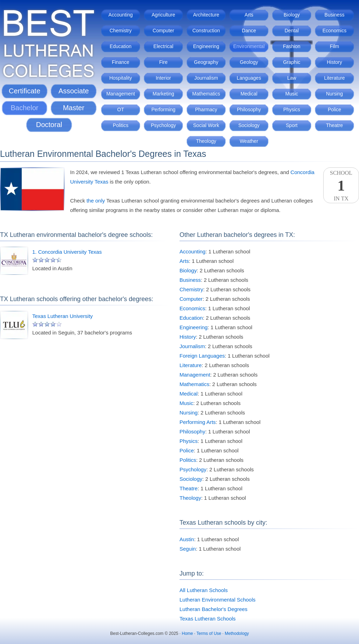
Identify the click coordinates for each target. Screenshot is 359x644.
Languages (249, 78)
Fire (163, 62)
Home (188, 633)
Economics (334, 31)
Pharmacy (206, 109)
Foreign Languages (202, 356)
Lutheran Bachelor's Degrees (214, 609)
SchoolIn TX (341, 186)
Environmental (249, 46)
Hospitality (121, 78)
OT (120, 109)
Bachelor (25, 108)
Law (292, 78)
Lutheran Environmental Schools (218, 600)
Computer (163, 31)
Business (335, 15)
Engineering (206, 46)
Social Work (206, 125)
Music (292, 94)
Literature (334, 78)
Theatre (334, 125)
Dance (249, 31)
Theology (206, 141)
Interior (163, 78)
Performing (163, 109)
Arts (249, 15)
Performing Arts (198, 422)
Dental (292, 31)
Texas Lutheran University (63, 316)
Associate (74, 91)
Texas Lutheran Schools (208, 619)
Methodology (237, 633)
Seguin (188, 549)
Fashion (292, 46)
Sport (292, 125)
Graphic (292, 62)
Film (334, 46)
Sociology (249, 125)
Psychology (163, 125)
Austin (187, 539)
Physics (292, 109)
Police (334, 109)
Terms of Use (209, 633)
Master (73, 108)
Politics (121, 125)
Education (121, 46)
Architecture (206, 15)
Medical (249, 94)
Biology (292, 15)
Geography (206, 62)
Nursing (334, 94)
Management (121, 94)
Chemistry (120, 31)
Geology (249, 62)
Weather (249, 141)
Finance (121, 62)
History (334, 62)
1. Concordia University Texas (67, 252)
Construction (206, 31)
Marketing (163, 94)
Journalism (206, 78)
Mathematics (206, 94)
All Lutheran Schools (204, 590)
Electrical (164, 46)
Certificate (25, 91)
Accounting (120, 15)
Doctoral (49, 125)
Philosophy (249, 109)
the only (96, 201)
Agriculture (164, 15)
